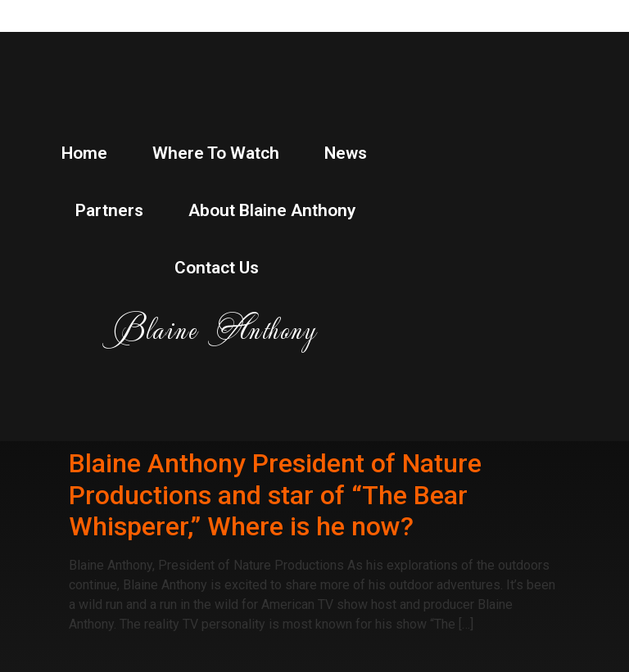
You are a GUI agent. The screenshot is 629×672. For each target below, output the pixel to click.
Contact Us (217, 268)
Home (84, 153)
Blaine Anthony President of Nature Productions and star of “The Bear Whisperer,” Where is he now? (275, 495)
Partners (109, 210)
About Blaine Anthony (272, 210)
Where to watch (216, 153)
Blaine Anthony (215, 329)
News (346, 153)
